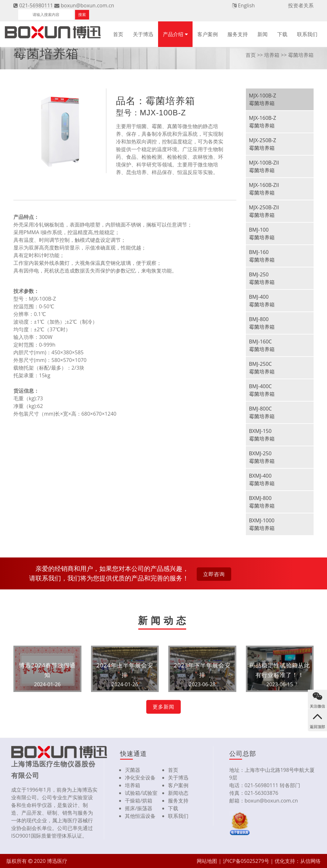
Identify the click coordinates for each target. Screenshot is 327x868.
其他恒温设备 (140, 816)
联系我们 (307, 34)
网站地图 (207, 861)
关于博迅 (143, 34)
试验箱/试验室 (141, 793)
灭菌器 (133, 770)
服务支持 (238, 34)
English (246, 5)
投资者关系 (301, 5)
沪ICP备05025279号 (246, 861)
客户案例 (208, 34)
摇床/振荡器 (139, 808)
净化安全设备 (140, 778)
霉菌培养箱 (301, 55)
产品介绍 (173, 34)
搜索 (82, 15)
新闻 (262, 34)
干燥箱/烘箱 (139, 801)
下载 (282, 34)
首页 (118, 34)
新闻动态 (178, 793)
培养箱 (272, 55)
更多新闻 (163, 707)
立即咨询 (214, 574)
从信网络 (310, 861)
